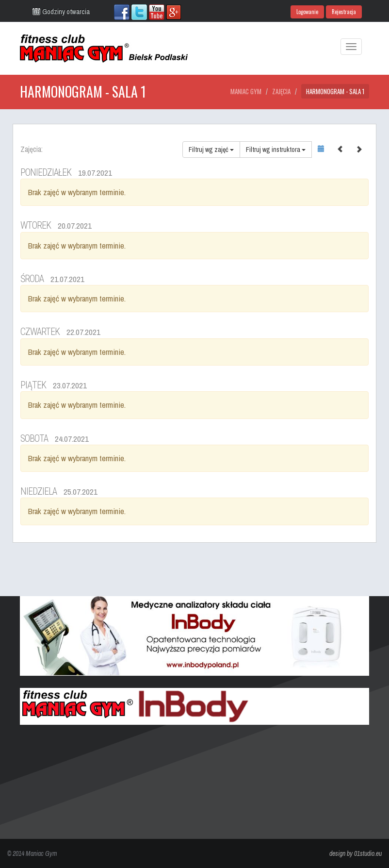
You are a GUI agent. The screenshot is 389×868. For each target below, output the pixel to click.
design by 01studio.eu (356, 853)
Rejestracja (344, 12)
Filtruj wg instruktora (276, 150)
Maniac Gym (246, 91)
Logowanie (307, 12)
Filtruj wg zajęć (211, 150)
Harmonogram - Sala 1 (335, 91)
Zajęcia (281, 91)
